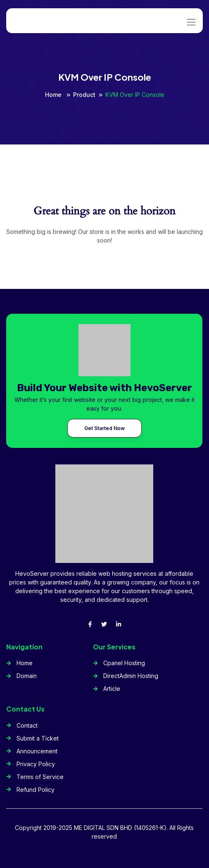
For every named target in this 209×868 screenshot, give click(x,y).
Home (54, 95)
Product (84, 95)
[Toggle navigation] (190, 18)
